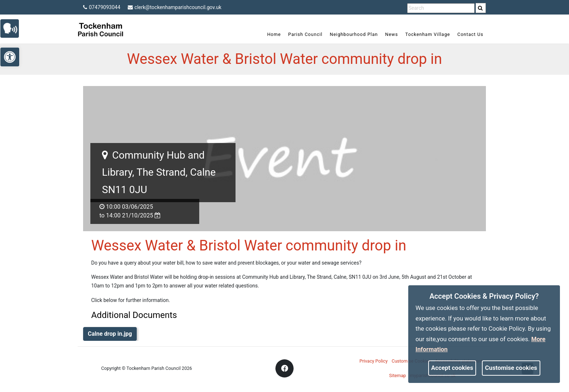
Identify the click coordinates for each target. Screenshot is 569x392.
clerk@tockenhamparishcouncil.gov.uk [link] (175, 7)
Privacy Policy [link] (374, 361)
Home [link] (274, 34)
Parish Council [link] (305, 34)
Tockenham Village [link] (428, 34)
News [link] (392, 34)
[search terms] (441, 8)
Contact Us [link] (470, 34)
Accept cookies (452, 368)
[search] (481, 8)
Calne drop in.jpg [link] (110, 334)
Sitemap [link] (397, 375)
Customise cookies (511, 368)
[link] (480, 8)
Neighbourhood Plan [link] (354, 34)
